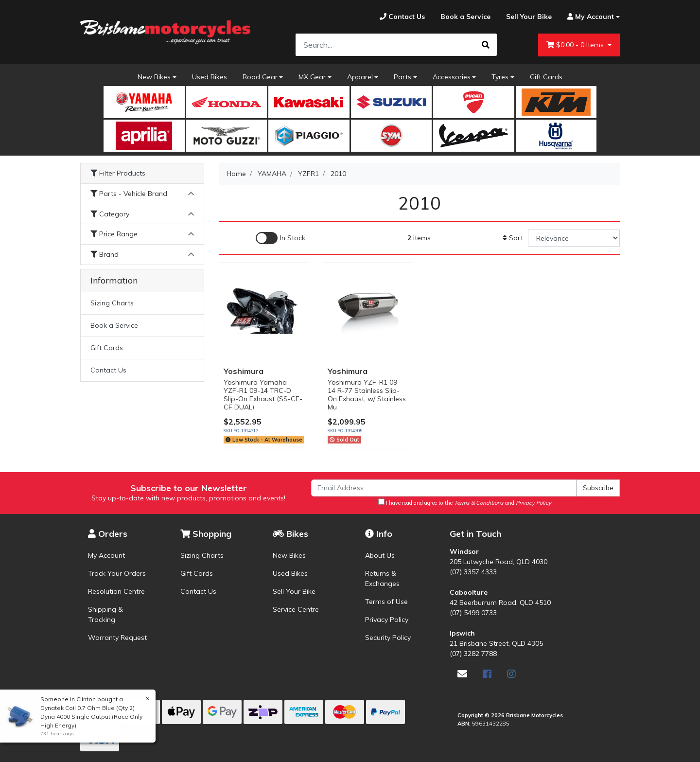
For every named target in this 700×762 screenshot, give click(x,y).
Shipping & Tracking (105, 614)
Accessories (452, 77)
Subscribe (598, 488)
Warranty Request (117, 638)
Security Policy (388, 638)
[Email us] (462, 674)
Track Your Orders (117, 573)
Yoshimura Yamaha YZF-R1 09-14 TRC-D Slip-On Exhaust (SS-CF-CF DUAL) (263, 394)
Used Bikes (210, 77)
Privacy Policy (387, 620)
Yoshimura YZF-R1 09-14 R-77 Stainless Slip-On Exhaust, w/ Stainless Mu (367, 394)
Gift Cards (546, 77)
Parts (402, 77)
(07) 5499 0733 (473, 613)
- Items (576, 45)
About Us (380, 555)
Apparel (360, 77)
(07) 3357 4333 (473, 572)
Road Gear (260, 77)
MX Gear (312, 77)
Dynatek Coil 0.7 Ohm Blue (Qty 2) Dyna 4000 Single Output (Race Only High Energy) (89, 717)
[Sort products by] (574, 238)
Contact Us (108, 370)
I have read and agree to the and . (465, 502)
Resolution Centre (116, 591)
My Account (106, 555)
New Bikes (154, 77)
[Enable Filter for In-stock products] (280, 238)
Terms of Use (386, 602)
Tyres (500, 77)
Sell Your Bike (294, 591)
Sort (513, 238)
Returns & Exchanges (382, 578)
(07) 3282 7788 (473, 654)
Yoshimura (244, 371)
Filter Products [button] (118, 173)
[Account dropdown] (590, 17)
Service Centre (296, 609)
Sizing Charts (112, 303)
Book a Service (114, 325)
